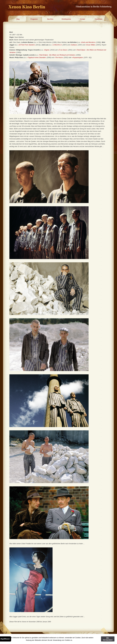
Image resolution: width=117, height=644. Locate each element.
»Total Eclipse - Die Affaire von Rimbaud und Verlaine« (57, 55)
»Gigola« (47, 50)
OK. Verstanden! (108, 639)
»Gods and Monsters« (88, 42)
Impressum (99, 19)
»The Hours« (59, 58)
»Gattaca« (74, 45)
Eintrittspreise (66, 19)
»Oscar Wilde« (91, 45)
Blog (18, 19)
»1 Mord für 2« (57, 45)
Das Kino (50, 19)
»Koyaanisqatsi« (78, 58)
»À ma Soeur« (63, 50)
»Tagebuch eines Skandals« (37, 58)
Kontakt (82, 19)
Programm (34, 19)
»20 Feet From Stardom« (27, 45)
